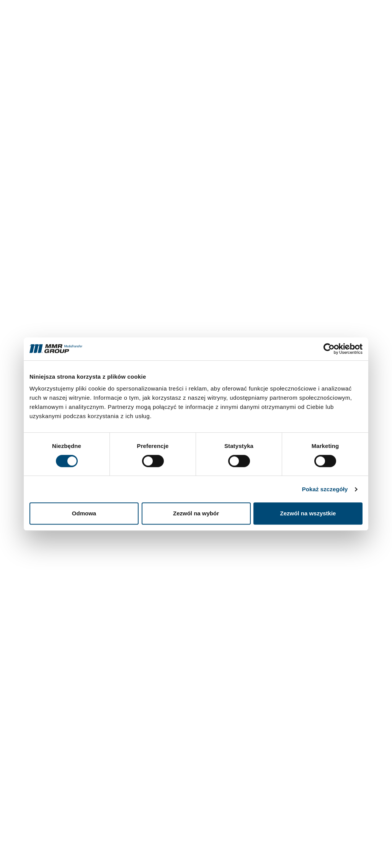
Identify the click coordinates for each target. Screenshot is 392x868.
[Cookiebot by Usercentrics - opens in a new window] (329, 349)
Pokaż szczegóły (325, 489)
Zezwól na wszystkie (308, 513)
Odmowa (84, 513)
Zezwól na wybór (196, 513)
